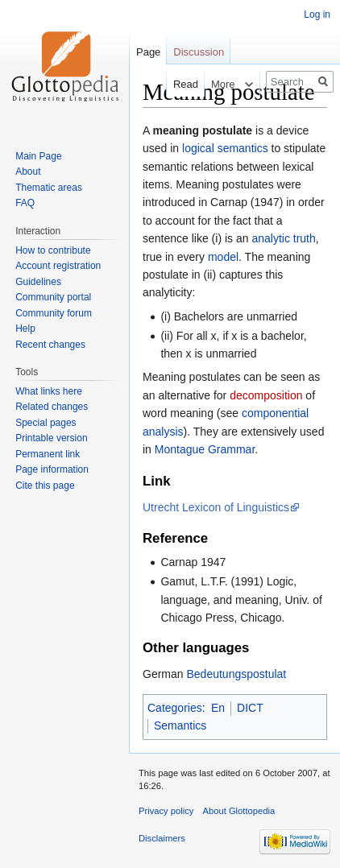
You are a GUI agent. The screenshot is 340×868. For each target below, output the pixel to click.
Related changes (52, 407)
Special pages (46, 423)
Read (178, 84)
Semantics (180, 725)
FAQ (25, 203)
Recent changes (50, 345)
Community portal (53, 297)
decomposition (266, 395)
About (28, 172)
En (218, 708)
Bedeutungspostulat (236, 674)
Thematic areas (49, 188)
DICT (250, 708)
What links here (49, 391)
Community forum (54, 313)
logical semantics (225, 148)
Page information (52, 469)
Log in (317, 14)
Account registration (58, 266)
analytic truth (283, 238)
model (223, 257)
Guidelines (38, 282)
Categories (175, 708)
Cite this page (45, 486)
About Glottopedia (239, 811)
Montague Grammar (205, 449)
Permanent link (48, 454)
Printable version (51, 438)
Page (148, 52)
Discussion (199, 52)
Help (25, 329)
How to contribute (53, 250)
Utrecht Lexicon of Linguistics (216, 507)
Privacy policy (166, 811)
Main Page (38, 156)
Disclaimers (162, 838)
